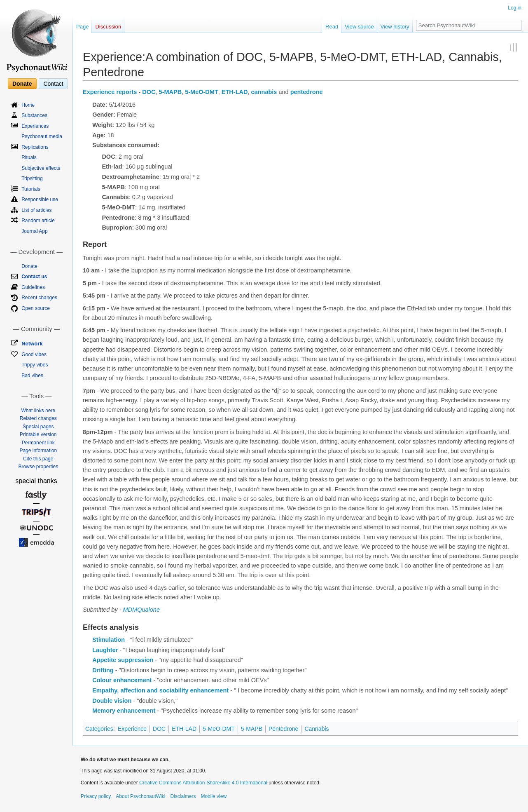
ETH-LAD (235, 92)
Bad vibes (32, 375)
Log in (515, 8)
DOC (149, 92)
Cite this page (38, 459)
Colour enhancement (122, 680)
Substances (34, 115)
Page (82, 27)
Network (32, 344)
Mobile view (214, 796)
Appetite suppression (123, 660)
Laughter (105, 650)
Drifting (103, 670)
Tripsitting (32, 178)
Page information (38, 451)
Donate (22, 84)
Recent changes (39, 298)
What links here (38, 411)
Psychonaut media (42, 136)
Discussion (108, 27)
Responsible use (40, 199)
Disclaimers (183, 796)
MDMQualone (141, 610)
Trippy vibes (35, 365)
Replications (35, 147)
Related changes (38, 418)
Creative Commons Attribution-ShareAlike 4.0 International (203, 783)
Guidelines (33, 287)
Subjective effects (41, 168)
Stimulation (109, 640)
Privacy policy (96, 796)
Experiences (35, 126)
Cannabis (317, 729)
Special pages (38, 427)
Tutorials (31, 189)
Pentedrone (283, 729)
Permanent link (38, 443)
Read (332, 27)
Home (28, 105)
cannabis (264, 92)
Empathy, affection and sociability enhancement (160, 690)
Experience (132, 729)
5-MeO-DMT (202, 92)
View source (359, 27)
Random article (38, 221)
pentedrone (307, 92)
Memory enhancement (124, 711)
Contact (53, 84)
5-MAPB (171, 92)
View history (395, 27)
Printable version (38, 434)
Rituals (29, 157)
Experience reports (110, 92)
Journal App (34, 231)
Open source (36, 308)
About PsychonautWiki (140, 796)
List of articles (36, 210)
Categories (99, 729)
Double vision (112, 701)
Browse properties (38, 467)
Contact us (34, 277)
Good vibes (34, 354)
